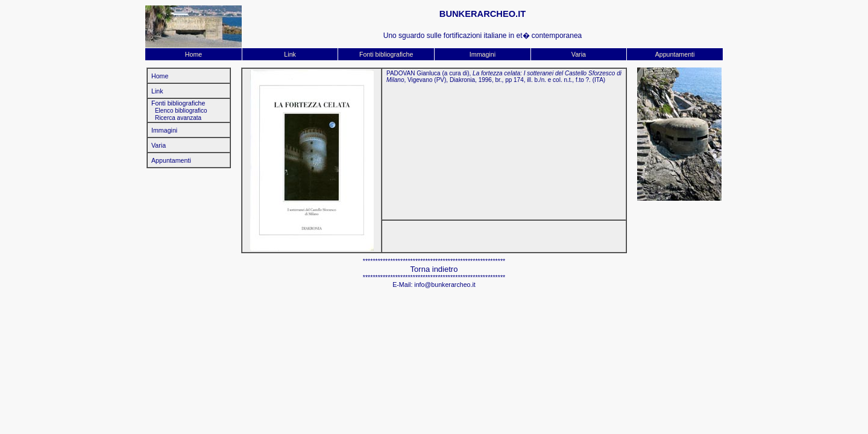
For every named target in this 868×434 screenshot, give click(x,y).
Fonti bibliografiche (386, 54)
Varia (579, 54)
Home (193, 54)
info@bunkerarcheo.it (445, 285)
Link (290, 54)
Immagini (483, 54)
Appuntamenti (675, 54)
